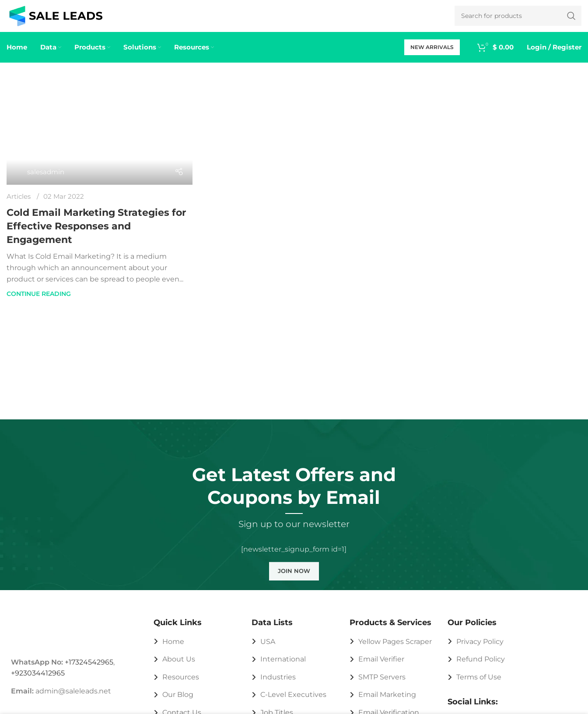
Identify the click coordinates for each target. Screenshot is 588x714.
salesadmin (46, 179)
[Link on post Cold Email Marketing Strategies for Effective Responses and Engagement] (100, 140)
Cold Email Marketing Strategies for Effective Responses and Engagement (96, 234)
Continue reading (39, 302)
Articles (19, 204)
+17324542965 (89, 670)
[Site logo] (56, 19)
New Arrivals (432, 55)
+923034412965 (38, 681)
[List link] (196, 649)
